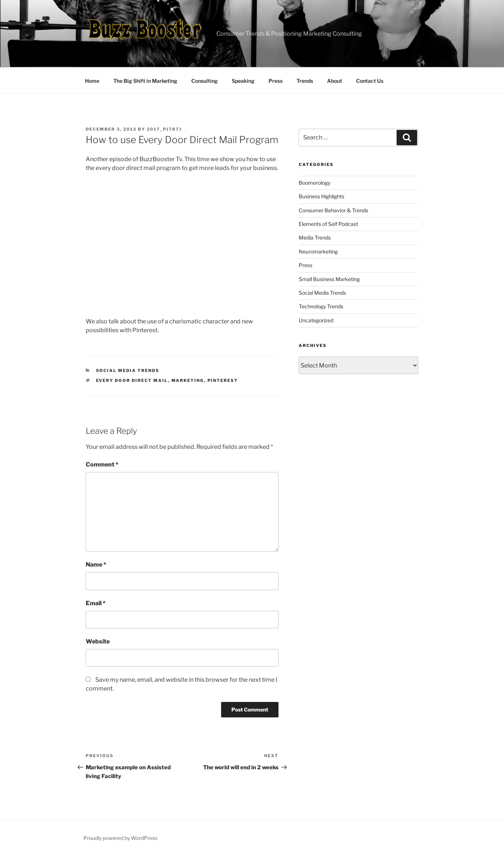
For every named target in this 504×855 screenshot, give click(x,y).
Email (96, 603)
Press (276, 81)
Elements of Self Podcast (328, 224)
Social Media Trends (128, 370)
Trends (305, 81)
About (335, 81)
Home (92, 81)
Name (96, 565)
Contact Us (370, 81)
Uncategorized (316, 320)
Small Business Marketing (329, 279)
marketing (188, 380)
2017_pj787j (164, 129)
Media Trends (315, 237)
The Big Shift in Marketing (145, 81)
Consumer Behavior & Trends (333, 210)
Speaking (243, 81)
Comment (102, 464)
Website (98, 641)
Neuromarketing (318, 251)
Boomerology (315, 183)
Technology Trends (321, 306)
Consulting (205, 81)
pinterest (223, 380)
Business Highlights (322, 196)
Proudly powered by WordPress (120, 838)
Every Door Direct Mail (132, 380)
